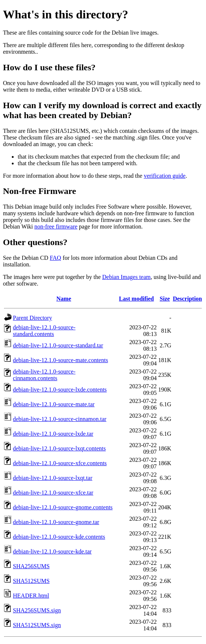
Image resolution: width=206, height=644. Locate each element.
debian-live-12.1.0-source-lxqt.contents (59, 448)
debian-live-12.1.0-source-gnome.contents (63, 507)
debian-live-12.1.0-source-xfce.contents (60, 463)
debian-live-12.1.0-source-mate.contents (60, 360)
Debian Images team (126, 277)
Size (165, 299)
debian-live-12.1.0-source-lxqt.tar (53, 478)
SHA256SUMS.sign (37, 610)
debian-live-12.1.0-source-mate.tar (54, 404)
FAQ (55, 258)
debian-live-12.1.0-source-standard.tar (58, 345)
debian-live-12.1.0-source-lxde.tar (53, 434)
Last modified (137, 299)
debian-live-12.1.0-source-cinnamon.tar (60, 419)
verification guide (165, 176)
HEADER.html (31, 596)
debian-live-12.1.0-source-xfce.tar (53, 493)
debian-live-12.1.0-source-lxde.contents (60, 390)
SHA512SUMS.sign (37, 625)
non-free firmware (56, 227)
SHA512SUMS (31, 581)
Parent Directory (32, 318)
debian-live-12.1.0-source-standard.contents (44, 331)
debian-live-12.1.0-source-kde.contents (59, 537)
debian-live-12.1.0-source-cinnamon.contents (44, 375)
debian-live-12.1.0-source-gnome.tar (56, 522)
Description (187, 299)
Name (64, 299)
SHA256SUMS (31, 566)
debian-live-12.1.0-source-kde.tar (52, 551)
